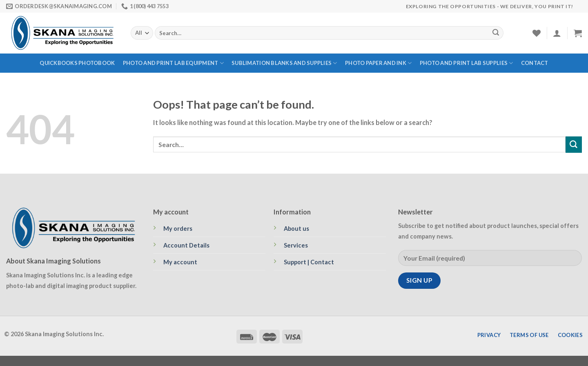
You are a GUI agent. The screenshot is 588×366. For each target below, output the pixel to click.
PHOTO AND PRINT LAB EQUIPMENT (173, 63)
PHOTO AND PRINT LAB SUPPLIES (467, 63)
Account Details (186, 245)
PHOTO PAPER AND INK (378, 63)
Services (296, 245)
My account (180, 262)
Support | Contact (309, 262)
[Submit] (496, 33)
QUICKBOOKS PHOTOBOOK (77, 63)
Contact (535, 63)
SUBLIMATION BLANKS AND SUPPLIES (284, 63)
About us (296, 229)
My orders (178, 229)
